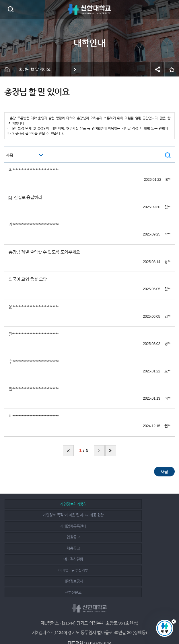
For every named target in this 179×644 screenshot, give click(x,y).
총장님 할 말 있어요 (34, 69)
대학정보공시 (130, 537)
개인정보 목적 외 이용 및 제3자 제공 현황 (130, 504)
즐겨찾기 (172, 69)
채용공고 (46, 526)
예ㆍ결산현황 (130, 526)
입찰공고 (131, 515)
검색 (10, 9)
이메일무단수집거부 (46, 537)
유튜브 (103, 625)
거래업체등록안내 (46, 515)
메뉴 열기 (170, 9)
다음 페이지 (99, 451)
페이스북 (77, 625)
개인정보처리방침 (46, 504)
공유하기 (157, 69)
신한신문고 (46, 548)
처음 (68, 451)
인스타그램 (90, 625)
